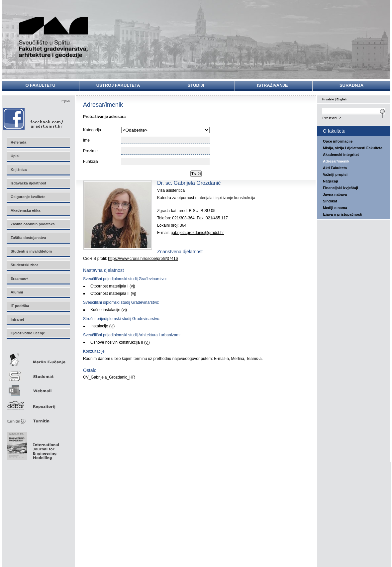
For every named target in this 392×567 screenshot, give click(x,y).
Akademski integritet (341, 155)
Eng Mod (32, 444)
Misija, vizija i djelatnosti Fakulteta (353, 148)
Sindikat (330, 201)
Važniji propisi (335, 174)
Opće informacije (338, 141)
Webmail (38, 388)
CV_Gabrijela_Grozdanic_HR (109, 377)
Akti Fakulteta (335, 168)
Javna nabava (335, 194)
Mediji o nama (335, 208)
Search (354, 117)
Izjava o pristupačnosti (343, 214)
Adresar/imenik (336, 161)
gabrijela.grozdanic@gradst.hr (197, 233)
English (342, 99)
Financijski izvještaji (341, 188)
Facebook (33, 118)
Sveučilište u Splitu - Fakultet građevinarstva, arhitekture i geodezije (54, 37)
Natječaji (330, 181)
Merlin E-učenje (38, 358)
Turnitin (38, 418)
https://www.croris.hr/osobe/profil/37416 (143, 259)
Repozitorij (38, 403)
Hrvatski (328, 99)
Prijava (65, 101)
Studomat (38, 373)
